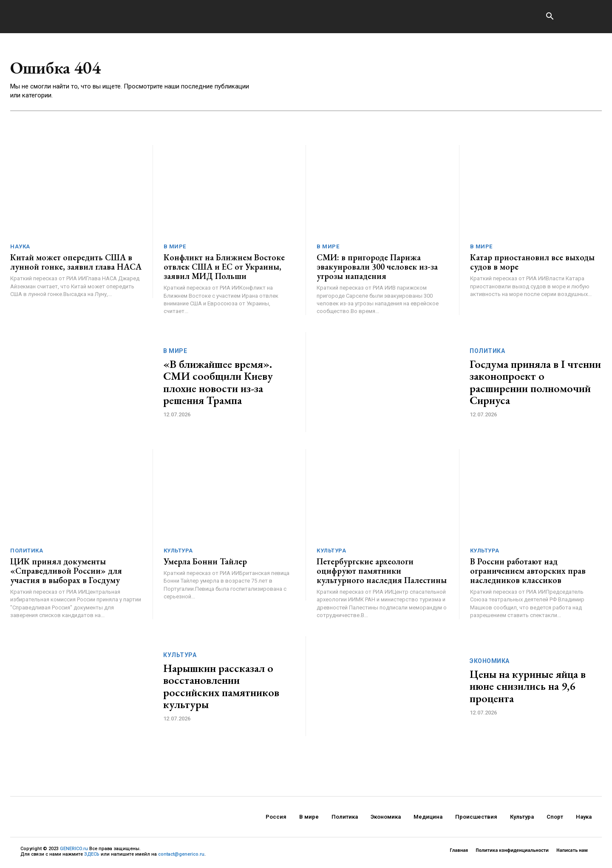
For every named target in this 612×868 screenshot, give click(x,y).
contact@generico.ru (181, 855)
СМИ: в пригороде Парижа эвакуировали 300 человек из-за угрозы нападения (377, 268)
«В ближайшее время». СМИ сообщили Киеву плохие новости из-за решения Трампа (218, 383)
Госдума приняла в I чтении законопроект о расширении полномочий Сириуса (535, 383)
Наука (20, 247)
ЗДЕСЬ (92, 855)
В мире (175, 247)
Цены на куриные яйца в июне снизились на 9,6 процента (528, 687)
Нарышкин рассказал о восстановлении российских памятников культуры (221, 687)
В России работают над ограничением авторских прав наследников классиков (528, 572)
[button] (550, 17)
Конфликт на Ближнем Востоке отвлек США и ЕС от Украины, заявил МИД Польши (224, 268)
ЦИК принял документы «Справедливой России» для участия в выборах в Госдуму (66, 572)
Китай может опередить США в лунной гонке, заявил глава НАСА (76, 263)
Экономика (490, 661)
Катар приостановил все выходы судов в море (532, 263)
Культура (178, 551)
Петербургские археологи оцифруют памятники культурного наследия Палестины (382, 572)
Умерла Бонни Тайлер (205, 562)
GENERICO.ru (74, 849)
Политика (487, 351)
